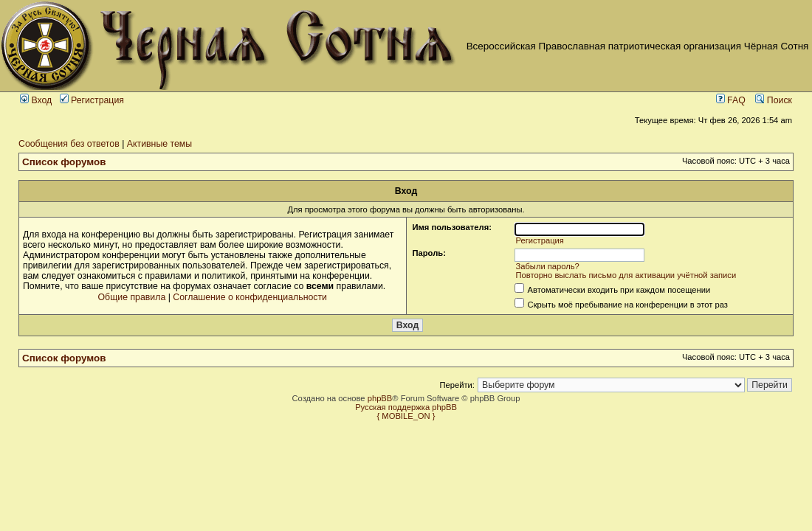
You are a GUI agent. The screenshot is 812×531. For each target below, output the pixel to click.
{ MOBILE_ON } (406, 416)
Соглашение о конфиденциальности (250, 297)
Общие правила (132, 297)
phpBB (380, 398)
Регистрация (92, 100)
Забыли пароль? (547, 266)
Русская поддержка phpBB (406, 407)
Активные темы (159, 144)
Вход (36, 100)
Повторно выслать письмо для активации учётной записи (626, 275)
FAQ (731, 100)
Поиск (774, 100)
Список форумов (64, 162)
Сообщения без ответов (69, 144)
